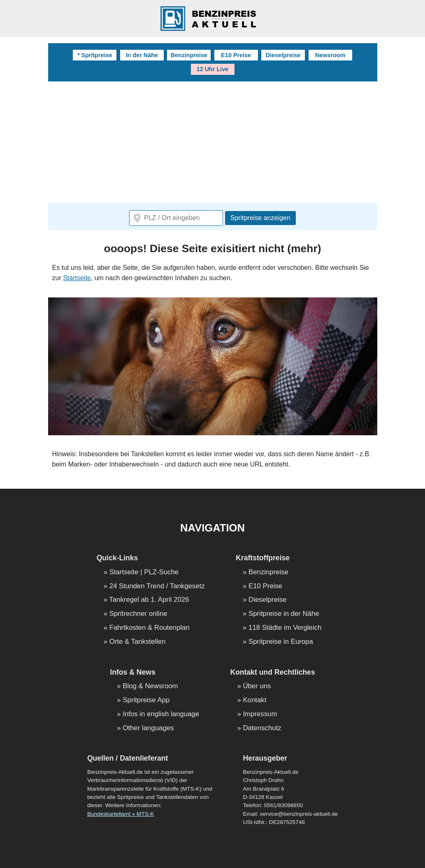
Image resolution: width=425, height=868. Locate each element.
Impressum (260, 714)
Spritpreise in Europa (281, 642)
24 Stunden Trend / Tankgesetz (157, 586)
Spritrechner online (138, 614)
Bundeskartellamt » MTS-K (121, 814)
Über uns (257, 686)
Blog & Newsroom (150, 686)
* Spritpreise (95, 55)
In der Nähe (142, 55)
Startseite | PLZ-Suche (144, 572)
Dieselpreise (283, 55)
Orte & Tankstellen (138, 642)
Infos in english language (161, 714)
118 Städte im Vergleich (285, 628)
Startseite (77, 278)
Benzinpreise (189, 55)
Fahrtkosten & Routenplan (150, 628)
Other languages (148, 728)
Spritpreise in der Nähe (284, 614)
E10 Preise (236, 55)
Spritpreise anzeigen (260, 218)
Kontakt (254, 700)
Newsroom (330, 55)
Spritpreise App (146, 700)
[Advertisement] (213, 143)
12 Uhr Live (213, 69)
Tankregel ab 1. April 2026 (149, 600)
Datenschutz (262, 728)
